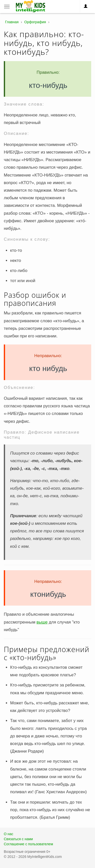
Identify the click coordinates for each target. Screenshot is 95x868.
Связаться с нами (18, 839)
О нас (8, 834)
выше (42, 622)
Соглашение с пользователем (28, 844)
